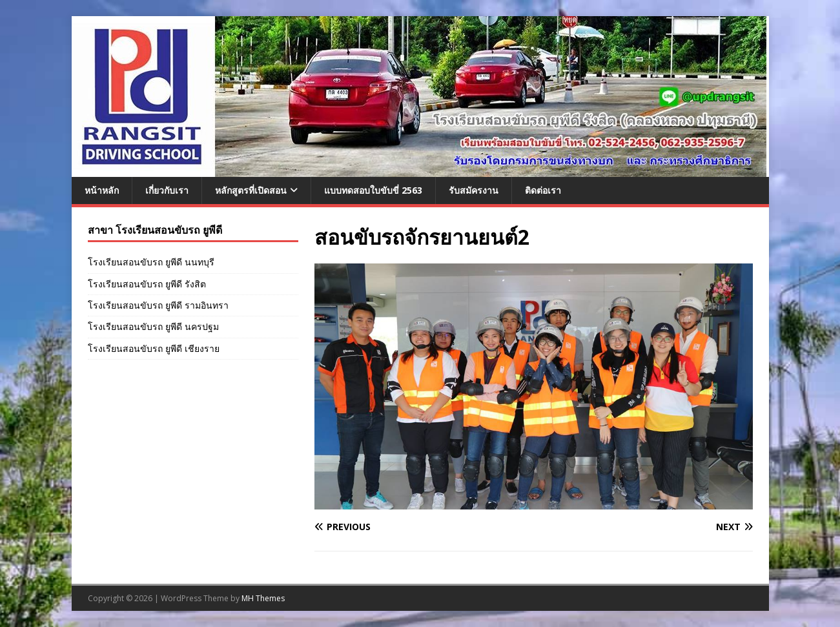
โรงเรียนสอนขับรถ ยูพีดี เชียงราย (154, 348)
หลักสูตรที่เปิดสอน (251, 190)
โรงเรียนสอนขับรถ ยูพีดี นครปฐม (153, 326)
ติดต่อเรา (543, 190)
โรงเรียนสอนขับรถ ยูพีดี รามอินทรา (158, 305)
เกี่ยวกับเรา (167, 190)
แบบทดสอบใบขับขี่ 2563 (373, 190)
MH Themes (263, 598)
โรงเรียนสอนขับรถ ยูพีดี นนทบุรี (151, 262)
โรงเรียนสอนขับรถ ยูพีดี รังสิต (147, 284)
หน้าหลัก (102, 190)
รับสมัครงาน (474, 190)
